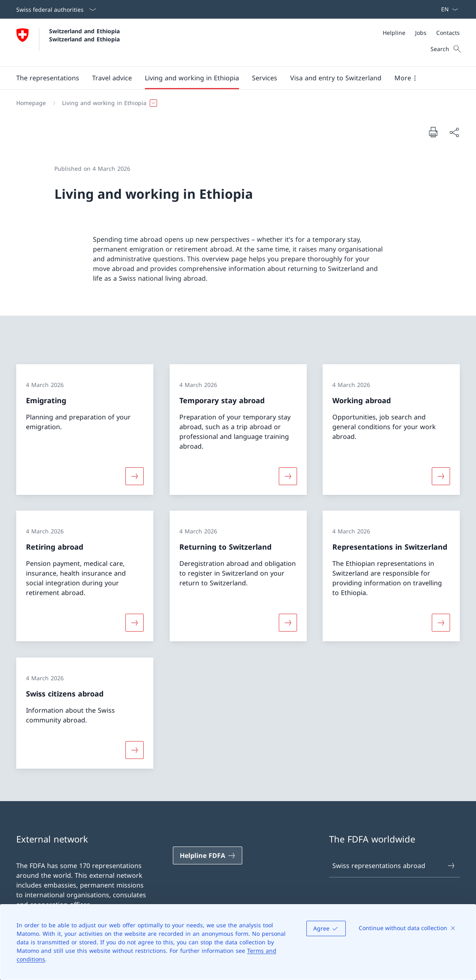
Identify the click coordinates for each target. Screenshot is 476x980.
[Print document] (433, 132)
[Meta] (421, 33)
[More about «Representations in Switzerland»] (441, 623)
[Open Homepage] (69, 42)
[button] (48, 78)
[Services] (265, 78)
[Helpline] (394, 33)
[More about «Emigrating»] (134, 476)
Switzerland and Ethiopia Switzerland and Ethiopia (85, 35)
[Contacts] (448, 33)
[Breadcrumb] (235, 103)
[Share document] (454, 132)
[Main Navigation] (232, 78)
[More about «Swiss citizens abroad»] (134, 750)
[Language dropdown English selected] (447, 9)
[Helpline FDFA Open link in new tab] (208, 855)
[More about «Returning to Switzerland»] (288, 623)
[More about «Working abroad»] (441, 476)
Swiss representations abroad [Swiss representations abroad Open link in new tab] (394, 866)
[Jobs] (421, 33)
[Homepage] (31, 103)
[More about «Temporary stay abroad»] (288, 476)
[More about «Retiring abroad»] (134, 623)
